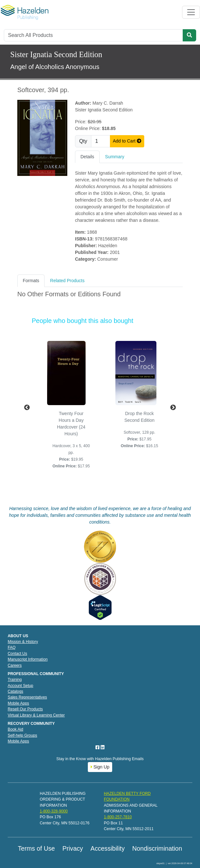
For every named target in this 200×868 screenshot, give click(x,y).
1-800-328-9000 (54, 811)
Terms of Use (36, 848)
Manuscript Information (28, 659)
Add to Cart (127, 141)
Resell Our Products (25, 709)
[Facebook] (98, 747)
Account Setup (21, 686)
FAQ (12, 647)
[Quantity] (101, 141)
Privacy (73, 848)
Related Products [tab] (67, 281)
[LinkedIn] (103, 747)
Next (173, 408)
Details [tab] (87, 157)
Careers (15, 665)
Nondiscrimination (157, 848)
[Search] (93, 35)
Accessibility (108, 848)
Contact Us (17, 654)
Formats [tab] (31, 281)
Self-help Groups (22, 735)
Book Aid (15, 729)
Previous (27, 408)
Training (15, 680)
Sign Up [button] (100, 767)
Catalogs (15, 691)
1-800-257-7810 (118, 817)
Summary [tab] (115, 157)
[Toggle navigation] (191, 12)
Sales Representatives (27, 697)
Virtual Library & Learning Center (36, 715)
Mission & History (23, 642)
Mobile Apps (18, 703)
